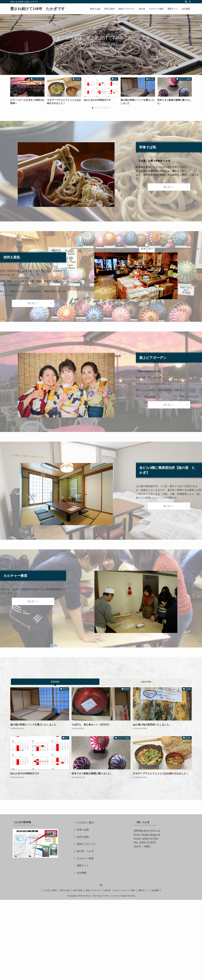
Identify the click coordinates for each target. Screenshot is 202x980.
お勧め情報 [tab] (146, 682)
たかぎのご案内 (85, 823)
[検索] (190, 2)
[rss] (186, 2)
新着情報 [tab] (55, 682)
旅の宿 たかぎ (85, 851)
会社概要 (82, 873)
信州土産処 (83, 837)
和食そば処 (83, 830)
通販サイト (83, 866)
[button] (99, 72)
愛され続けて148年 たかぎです (38, 9)
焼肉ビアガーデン (87, 844)
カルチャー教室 (85, 858)
